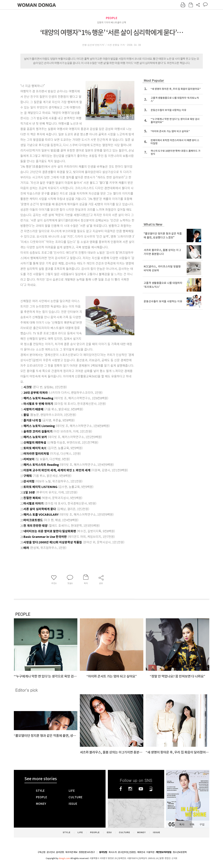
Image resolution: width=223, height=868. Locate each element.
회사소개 (113, 852)
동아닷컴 (103, 852)
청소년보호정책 (180, 852)
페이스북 (121, 789)
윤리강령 (60, 852)
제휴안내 (141, 852)
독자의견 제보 (71, 852)
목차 (182, 824)
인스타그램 (130, 789)
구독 (192, 824)
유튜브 (141, 789)
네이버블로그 (151, 789)
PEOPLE (112, 18)
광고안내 (51, 852)
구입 (202, 824)
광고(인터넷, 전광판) (127, 852)
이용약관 (150, 852)
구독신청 (41, 852)
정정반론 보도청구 (87, 852)
